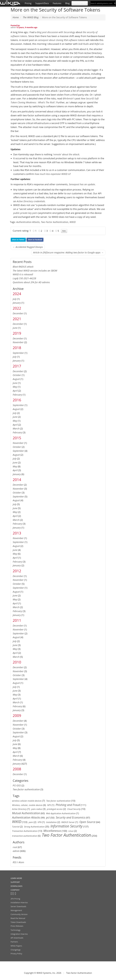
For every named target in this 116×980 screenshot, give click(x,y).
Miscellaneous (52, 831)
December (18, 313)
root (15, 847)
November (18, 342)
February (17, 395)
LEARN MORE (16, 878)
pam (31, 822)
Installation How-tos (19, 902)
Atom (21, 862)
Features (57, 3)
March (16, 428)
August (16, 379)
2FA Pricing (15, 899)
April (15, 391)
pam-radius (37, 809)
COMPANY (15, 890)
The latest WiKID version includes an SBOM (35, 271)
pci (48, 817)
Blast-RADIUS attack (23, 267)
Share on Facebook (35, 240)
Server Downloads (18, 906)
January (17, 303)
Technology (16, 930)
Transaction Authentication (25, 831)
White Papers (16, 946)
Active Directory (19, 809)
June (15, 328)
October (17, 375)
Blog (67, 3)
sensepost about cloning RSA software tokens (61, 40)
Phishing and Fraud (68, 805)
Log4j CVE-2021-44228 (24, 278)
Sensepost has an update (82, 184)
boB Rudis (84, 44)
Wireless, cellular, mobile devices (27, 805)
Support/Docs (42, 3)
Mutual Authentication (26, 813)
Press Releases (17, 926)
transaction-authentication (25, 836)
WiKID (73, 222)
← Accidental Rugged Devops (28, 247)
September (18, 353)
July (15, 299)
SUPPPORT (15, 882)
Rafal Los (99, 44)
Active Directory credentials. (31, 201)
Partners (14, 942)
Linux (71, 831)
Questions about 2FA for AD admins (31, 282)
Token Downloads (18, 922)
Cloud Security (74, 809)
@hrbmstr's (69, 98)
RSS (15, 862)
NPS (49, 805)
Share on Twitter (18, 240)
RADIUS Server (68, 822)
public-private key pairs (25, 213)
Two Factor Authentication (55, 222)
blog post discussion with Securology (56, 32)
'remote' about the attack (66, 154)
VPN (40, 822)
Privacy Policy (16, 954)
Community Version (19, 914)
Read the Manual (18, 918)
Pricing (28, 3)
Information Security (66, 826)
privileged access (55, 809)
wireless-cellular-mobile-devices (27, 801)
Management (16, 910)
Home (16, 17)
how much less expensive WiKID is (52, 174)
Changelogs (16, 950)
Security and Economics (70, 817)
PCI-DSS (17, 785)
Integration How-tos (19, 934)
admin (13, 27)
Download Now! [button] (80, 3)
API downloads (17, 938)
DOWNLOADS (17, 886)
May (15, 387)
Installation (51, 822)
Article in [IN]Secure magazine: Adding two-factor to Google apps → (68, 252)
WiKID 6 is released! (23, 274)
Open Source (87, 822)
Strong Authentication (34, 827)
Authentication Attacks (28, 222)
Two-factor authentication (26, 789)
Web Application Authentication (61, 813)
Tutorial (16, 827)
